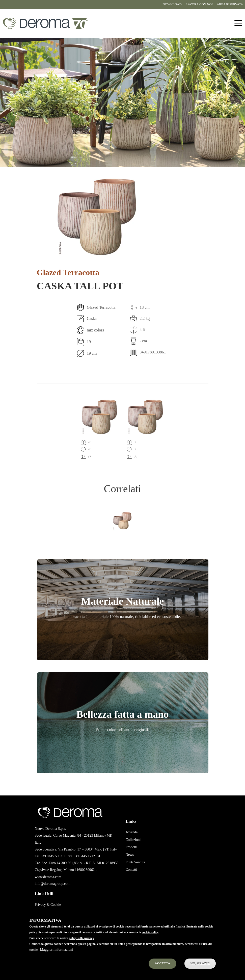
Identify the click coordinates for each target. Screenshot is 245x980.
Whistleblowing (46, 912)
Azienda (132, 832)
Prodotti (131, 847)
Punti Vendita (135, 862)
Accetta (162, 970)
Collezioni (133, 840)
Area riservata (230, 4)
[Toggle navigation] (238, 23)
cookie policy (150, 939)
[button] (97, 216)
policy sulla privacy (81, 945)
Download (172, 4)
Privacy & (42, 905)
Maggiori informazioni (57, 956)
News (130, 855)
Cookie (56, 905)
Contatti (131, 869)
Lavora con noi (199, 4)
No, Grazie (200, 970)
